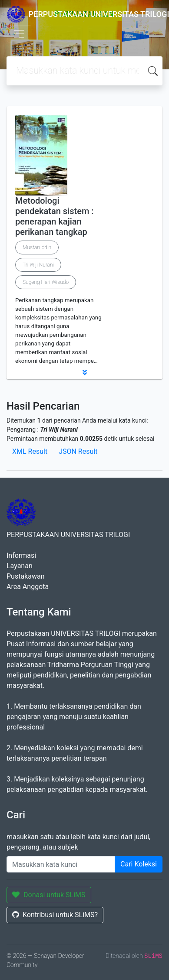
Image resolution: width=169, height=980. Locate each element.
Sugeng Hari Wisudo (46, 282)
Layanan (20, 566)
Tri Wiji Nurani (38, 265)
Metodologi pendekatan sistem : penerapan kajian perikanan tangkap (55, 216)
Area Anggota (28, 587)
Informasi (21, 555)
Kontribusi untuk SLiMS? (55, 915)
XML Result (30, 451)
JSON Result (78, 451)
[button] (84, 372)
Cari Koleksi (139, 864)
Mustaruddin (37, 247)
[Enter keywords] (61, 864)
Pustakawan (25, 576)
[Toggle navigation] (19, 34)
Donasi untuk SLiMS (49, 895)
